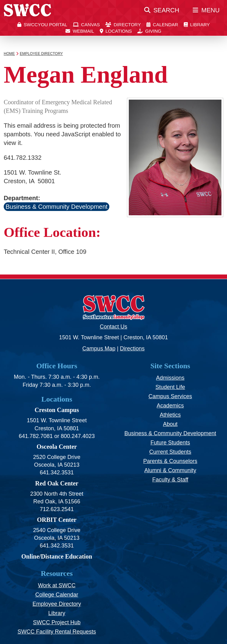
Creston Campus (57, 410)
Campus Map (99, 349)
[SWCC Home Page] (27, 13)
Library (57, 613)
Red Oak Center (57, 483)
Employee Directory (57, 604)
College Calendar (57, 595)
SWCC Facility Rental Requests (57, 632)
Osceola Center (57, 447)
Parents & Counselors (170, 461)
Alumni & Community (170, 470)
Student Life (170, 387)
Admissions (170, 378)
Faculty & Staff (170, 480)
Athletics (170, 415)
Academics (170, 406)
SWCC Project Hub (57, 622)
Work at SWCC (57, 585)
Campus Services (170, 396)
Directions (132, 349)
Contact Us (114, 327)
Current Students (170, 452)
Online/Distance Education (57, 556)
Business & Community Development (57, 207)
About (170, 424)
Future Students (170, 443)
